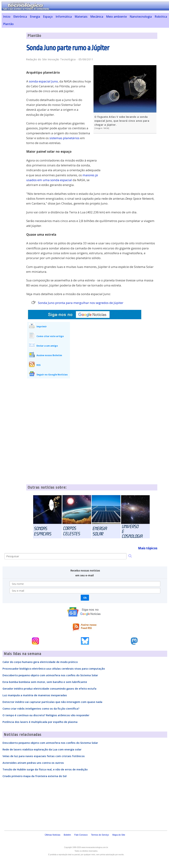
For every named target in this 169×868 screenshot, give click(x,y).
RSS (38, 365)
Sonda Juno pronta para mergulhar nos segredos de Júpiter (81, 303)
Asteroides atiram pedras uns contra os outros (33, 763)
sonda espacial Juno (43, 81)
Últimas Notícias (53, 835)
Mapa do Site (119, 835)
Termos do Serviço (100, 835)
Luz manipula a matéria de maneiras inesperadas (35, 695)
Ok (85, 598)
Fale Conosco (81, 835)
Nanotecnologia (141, 17)
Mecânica (97, 17)
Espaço (48, 17)
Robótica (161, 17)
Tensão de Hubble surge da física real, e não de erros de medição (45, 769)
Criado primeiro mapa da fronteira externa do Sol (35, 776)
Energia (35, 17)
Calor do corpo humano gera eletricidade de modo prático (40, 662)
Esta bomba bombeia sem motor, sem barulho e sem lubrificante (45, 682)
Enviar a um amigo (47, 346)
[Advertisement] (130, 162)
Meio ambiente (116, 17)
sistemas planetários (64, 138)
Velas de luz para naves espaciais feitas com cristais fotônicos (44, 756)
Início (7, 17)
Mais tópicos (148, 548)
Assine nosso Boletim (49, 355)
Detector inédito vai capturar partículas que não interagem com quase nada (52, 702)
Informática (64, 17)
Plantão (8, 24)
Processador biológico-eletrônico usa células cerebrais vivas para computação (54, 669)
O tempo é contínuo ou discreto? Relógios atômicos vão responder (46, 715)
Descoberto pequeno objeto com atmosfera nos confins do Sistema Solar (50, 675)
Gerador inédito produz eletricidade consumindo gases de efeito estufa (49, 688)
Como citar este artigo (50, 336)
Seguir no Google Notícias (52, 374)
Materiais (81, 17)
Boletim (67, 835)
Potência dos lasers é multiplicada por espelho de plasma (40, 722)
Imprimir (42, 326)
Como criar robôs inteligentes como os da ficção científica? (41, 708)
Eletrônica (20, 17)
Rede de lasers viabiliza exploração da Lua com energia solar (42, 749)
